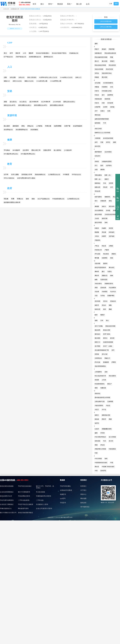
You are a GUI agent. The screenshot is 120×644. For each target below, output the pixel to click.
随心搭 (79, 4)
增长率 (18, 53)
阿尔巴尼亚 (109, 69)
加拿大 (104, 206)
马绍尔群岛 (98, 284)
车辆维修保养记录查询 (43, 496)
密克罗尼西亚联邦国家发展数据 (30, 9)
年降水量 (48, 126)
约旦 (105, 441)
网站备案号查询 (23, 509)
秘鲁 (96, 280)
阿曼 (112, 57)
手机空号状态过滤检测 (25, 504)
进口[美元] (13, 102)
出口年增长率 (46, 102)
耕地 (23, 126)
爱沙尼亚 (105, 77)
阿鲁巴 (112, 61)
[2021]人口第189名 (106, 27)
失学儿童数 (15, 175)
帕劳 (96, 315)
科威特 (104, 228)
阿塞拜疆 (112, 49)
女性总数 (13, 77)
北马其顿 (97, 83)
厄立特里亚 (108, 152)
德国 (114, 142)
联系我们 (84, 480)
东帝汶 (108, 142)
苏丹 (113, 350)
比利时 (105, 107)
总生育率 (26, 150)
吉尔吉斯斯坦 (99, 210)
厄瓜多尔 (97, 156)
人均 (24, 53)
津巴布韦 (112, 206)
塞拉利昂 (97, 330)
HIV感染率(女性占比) (11, 154)
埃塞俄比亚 (98, 53)
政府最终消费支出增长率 (12, 202)
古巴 (112, 187)
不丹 (105, 123)
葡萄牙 (102, 315)
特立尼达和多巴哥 (100, 376)
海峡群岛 (107, 197)
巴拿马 (97, 91)
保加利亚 (107, 99)
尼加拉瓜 (113, 301)
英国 (96, 445)
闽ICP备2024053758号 (67, 517)
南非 (105, 309)
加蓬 (114, 210)
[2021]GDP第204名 (106, 21)
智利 (106, 459)
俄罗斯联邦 (98, 152)
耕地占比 (30, 126)
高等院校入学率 (27, 175)
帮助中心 (83, 494)
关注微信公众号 (106, 480)
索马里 (112, 338)
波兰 (103, 95)
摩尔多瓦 (112, 268)
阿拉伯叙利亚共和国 (101, 57)
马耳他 (102, 296)
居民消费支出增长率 (57, 105)
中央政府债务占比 (58, 199)
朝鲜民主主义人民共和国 (102, 133)
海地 (110, 201)
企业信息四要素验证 (7, 492)
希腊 (110, 419)
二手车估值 (40, 500)
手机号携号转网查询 (7, 500)
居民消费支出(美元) (25, 105)
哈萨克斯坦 (98, 197)
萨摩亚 (114, 362)
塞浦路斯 (106, 362)
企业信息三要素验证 (7, 504)
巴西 (109, 111)
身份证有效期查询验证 (25, 513)
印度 (96, 453)
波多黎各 (110, 95)
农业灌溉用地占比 (22, 130)
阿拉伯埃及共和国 (100, 65)
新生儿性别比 (32, 77)
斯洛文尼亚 (107, 330)
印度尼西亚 (112, 449)
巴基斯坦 (105, 87)
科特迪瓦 (112, 232)
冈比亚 (105, 187)
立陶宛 (111, 246)
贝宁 (96, 111)
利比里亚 (106, 254)
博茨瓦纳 (97, 115)
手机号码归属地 (65, 486)
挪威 (110, 309)
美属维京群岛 (109, 284)
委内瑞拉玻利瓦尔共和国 (102, 398)
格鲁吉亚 (97, 187)
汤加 (106, 372)
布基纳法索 (98, 99)
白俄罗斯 (97, 107)
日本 (102, 320)
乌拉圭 (108, 406)
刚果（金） (98, 179)
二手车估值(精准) (24, 500)
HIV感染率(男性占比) (28, 154)
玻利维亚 (97, 123)
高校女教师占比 (40, 175)
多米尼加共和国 (108, 138)
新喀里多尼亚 (106, 415)
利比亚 (104, 246)
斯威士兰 (107, 358)
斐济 (102, 166)
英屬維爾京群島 (107, 429)
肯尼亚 (111, 228)
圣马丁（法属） (108, 346)
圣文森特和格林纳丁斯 (102, 350)
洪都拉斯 (103, 201)
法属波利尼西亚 (107, 162)
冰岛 (112, 87)
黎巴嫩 (97, 258)
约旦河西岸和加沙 (100, 437)
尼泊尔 (104, 305)
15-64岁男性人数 (56, 81)
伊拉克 (102, 445)
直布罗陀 (103, 471)
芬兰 (96, 166)
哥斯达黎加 (98, 175)
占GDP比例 (57, 102)
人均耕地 (39, 126)
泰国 (96, 388)
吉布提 (108, 210)
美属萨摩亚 (111, 296)
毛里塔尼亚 (104, 280)
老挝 (112, 258)
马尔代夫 (113, 292)
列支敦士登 (98, 250)
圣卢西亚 (97, 346)
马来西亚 (105, 292)
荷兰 (96, 201)
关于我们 (83, 490)
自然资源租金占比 (35, 57)
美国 (96, 288)
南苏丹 (97, 305)
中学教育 (66, 175)
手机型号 (63, 503)
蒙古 (103, 272)
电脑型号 (63, 494)
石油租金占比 (74, 53)
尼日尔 (105, 301)
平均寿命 (7, 150)
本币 (11, 53)
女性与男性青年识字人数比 (26, 178)
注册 (111, 4)
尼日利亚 (97, 301)
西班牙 (104, 419)
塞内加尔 (97, 334)
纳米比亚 (97, 309)
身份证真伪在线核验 (7, 486)
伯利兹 (112, 107)
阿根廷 (97, 77)
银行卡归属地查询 (24, 492)
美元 (5, 53)
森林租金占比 (48, 57)
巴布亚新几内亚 (107, 91)
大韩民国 (97, 138)
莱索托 (114, 254)
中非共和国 (98, 459)
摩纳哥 (97, 272)
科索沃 (97, 228)
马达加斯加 (112, 288)
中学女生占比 (76, 175)
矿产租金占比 (8, 57)
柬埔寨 (97, 206)
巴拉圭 (97, 95)
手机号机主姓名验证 (25, 486)
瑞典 (96, 320)
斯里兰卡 (97, 342)
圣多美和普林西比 (100, 366)
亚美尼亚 (97, 441)
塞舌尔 (105, 338)
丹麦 (102, 142)
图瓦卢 (109, 384)
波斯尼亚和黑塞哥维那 (102, 119)
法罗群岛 (109, 166)
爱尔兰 (97, 61)
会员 (88, 4)
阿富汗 (97, 49)
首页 (34, 4)
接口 (42, 4)
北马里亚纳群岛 (108, 83)
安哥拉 (97, 73)
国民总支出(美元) (69, 102)
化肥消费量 (58, 126)
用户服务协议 (85, 507)
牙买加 (102, 433)
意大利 (111, 441)
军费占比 (20, 199)
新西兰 (97, 415)
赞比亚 (97, 467)
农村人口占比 (17, 81)
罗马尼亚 (97, 254)
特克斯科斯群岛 (100, 384)
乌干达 (104, 410)
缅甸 (112, 276)
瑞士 (107, 320)
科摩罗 (104, 236)
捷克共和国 (98, 214)
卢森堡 (107, 250)
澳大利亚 (105, 61)
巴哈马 (97, 103)
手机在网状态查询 (24, 496)
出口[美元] (23, 102)
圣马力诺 (105, 354)
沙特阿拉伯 (98, 358)
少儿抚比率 (68, 150)
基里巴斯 (105, 218)
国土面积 (7, 126)
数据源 (60, 4)
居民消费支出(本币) (40, 105)
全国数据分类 (15, 9)
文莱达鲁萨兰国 (100, 402)
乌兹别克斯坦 (99, 406)
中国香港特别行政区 (101, 463)
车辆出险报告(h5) (6, 509)
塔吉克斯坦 (112, 376)
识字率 (6, 175)
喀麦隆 (97, 232)
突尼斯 (97, 380)
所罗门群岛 (107, 334)
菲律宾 (97, 162)
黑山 (114, 197)
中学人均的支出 (9, 178)
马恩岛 (109, 272)
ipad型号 (63, 498)
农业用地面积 (78, 126)
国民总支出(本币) (10, 105)
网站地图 (83, 498)
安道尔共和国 (99, 69)
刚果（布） (108, 175)
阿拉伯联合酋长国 (110, 53)
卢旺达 (97, 246)
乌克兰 (97, 410)
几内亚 (97, 218)
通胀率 (31, 53)
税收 (33, 199)
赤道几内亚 (98, 129)
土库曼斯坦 (98, 372)
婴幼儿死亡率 (36, 150)
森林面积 (16, 126)
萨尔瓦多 (97, 362)
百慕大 (102, 111)
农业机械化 (34, 130)
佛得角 (102, 170)
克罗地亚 (112, 236)
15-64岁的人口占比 (66, 77)
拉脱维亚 (105, 258)
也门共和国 (112, 437)
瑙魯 (110, 305)
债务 (27, 199)
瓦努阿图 (110, 402)
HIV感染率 (16, 150)
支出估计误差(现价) (43, 53)
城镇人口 (7, 81)
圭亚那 (111, 183)
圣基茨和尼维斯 (108, 342)
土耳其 (104, 380)
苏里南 (97, 354)
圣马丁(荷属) (99, 326)
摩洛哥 (97, 276)
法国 (96, 170)
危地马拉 (97, 394)
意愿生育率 (47, 150)
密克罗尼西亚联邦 (100, 268)
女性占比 (21, 77)
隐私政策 (83, 503)
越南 (96, 44)
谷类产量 (67, 126)
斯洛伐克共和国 (110, 326)
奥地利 (104, 49)
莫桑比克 (105, 276)
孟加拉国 (103, 288)
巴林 (103, 103)
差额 (5, 102)
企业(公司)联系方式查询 (44, 509)
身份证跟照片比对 (6, 496)
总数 (5, 77)
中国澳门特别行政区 (108, 467)
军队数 (6, 199)
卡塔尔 (97, 236)
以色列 (97, 429)
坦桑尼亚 (103, 388)
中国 (112, 463)
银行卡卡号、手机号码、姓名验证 (45, 487)
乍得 (96, 471)
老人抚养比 (57, 150)
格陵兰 (107, 179)
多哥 (96, 142)
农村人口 (78, 77)
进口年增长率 (34, 102)
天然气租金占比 (21, 57)
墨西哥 (105, 264)
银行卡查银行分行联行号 (8, 513)
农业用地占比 (8, 130)
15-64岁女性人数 (42, 81)
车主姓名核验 (40, 492)
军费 (13, 199)
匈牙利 (97, 423)
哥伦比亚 (97, 191)
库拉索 (104, 232)
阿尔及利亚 (112, 65)
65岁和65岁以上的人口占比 (48, 77)
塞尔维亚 (97, 338)
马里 (96, 296)
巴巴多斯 (110, 103)
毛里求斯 (97, 264)
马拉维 (97, 292)
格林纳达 (97, 183)
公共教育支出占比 (54, 175)
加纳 (106, 223)
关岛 (105, 183)
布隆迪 (97, 87)
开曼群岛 (97, 240)
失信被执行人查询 (42, 504)
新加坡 (97, 419)
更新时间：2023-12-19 (15, 29)
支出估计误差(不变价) (59, 53)
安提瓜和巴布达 (107, 73)
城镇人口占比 (29, 81)
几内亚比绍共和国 (110, 214)
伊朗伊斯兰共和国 (100, 449)
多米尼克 (97, 146)
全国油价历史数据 (66, 490)
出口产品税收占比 (44, 199)
